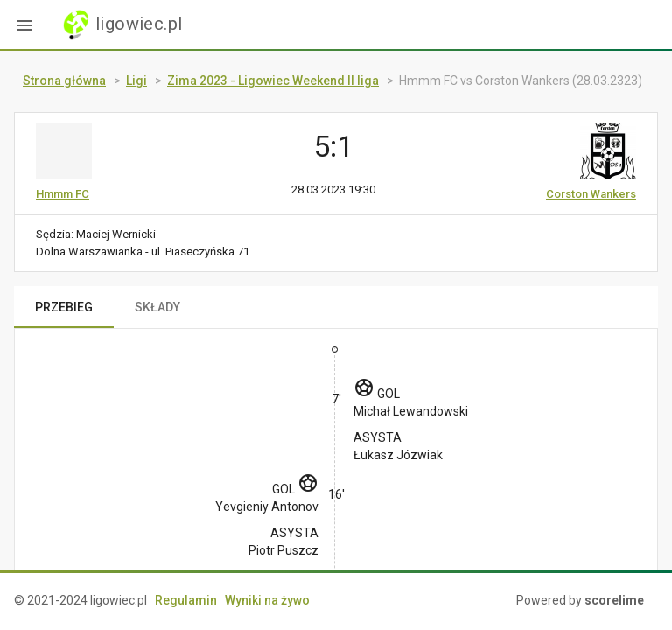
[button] (24, 24)
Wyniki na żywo (267, 600)
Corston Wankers (591, 194)
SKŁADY (157, 307)
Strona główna (64, 80)
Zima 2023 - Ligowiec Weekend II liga (273, 80)
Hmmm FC (63, 194)
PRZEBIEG (64, 307)
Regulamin (186, 600)
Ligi (136, 80)
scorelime (614, 600)
